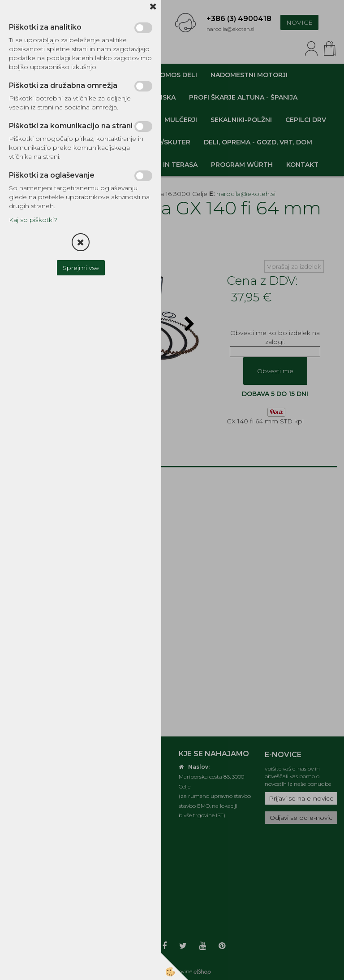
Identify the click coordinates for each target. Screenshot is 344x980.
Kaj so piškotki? (33, 220)
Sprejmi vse (81, 268)
